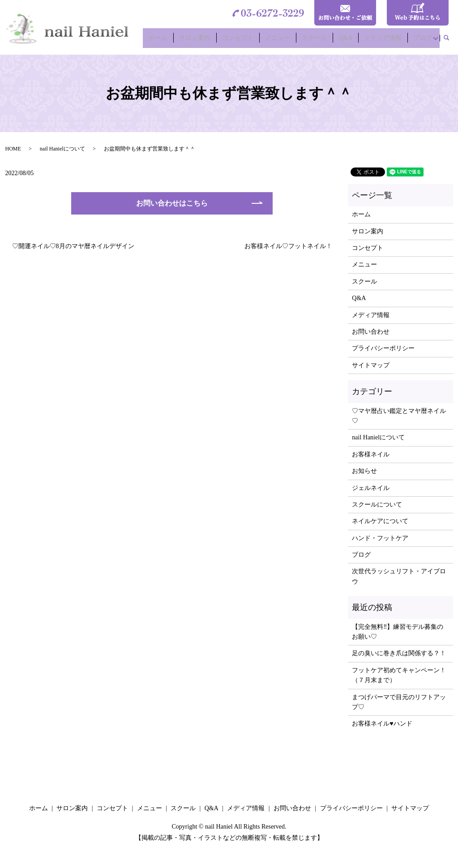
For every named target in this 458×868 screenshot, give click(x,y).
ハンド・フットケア (380, 538)
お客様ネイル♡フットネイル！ (288, 246)
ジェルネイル (371, 488)
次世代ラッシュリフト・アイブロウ (399, 576)
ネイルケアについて (380, 521)
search (450, 41)
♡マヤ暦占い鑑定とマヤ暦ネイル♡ (399, 416)
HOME (13, 149)
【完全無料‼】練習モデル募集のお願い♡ (398, 632)
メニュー (282, 41)
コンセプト (244, 41)
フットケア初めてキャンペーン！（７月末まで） (399, 675)
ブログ (421, 41)
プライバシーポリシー (383, 348)
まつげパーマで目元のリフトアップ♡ (399, 702)
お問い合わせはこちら (172, 203)
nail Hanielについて (62, 149)
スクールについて (377, 505)
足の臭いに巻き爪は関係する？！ (399, 653)
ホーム (167, 41)
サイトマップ (371, 365)
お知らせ (364, 471)
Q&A (347, 41)
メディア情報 (382, 41)
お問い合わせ (371, 332)
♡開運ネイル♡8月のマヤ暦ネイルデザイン (73, 246)
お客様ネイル (371, 454)
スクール (317, 41)
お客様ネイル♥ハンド (382, 724)
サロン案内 (202, 41)
